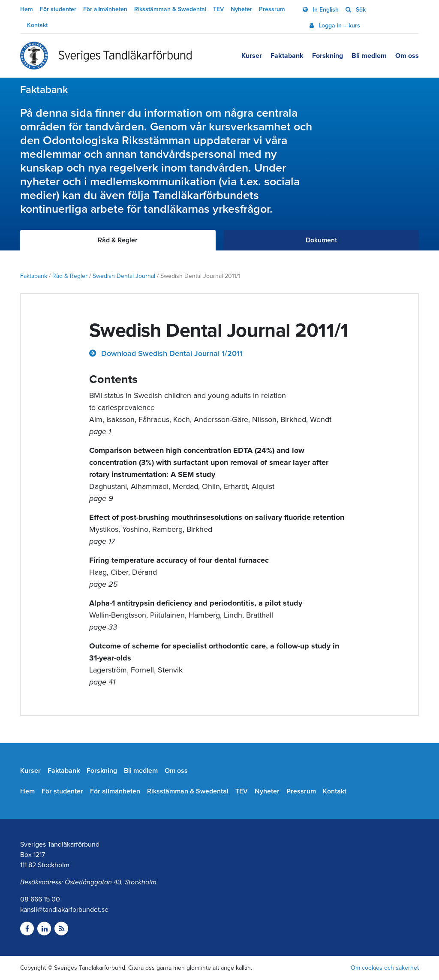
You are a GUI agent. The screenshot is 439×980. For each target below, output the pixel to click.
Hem (27, 9)
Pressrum (272, 9)
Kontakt (37, 25)
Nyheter (241, 9)
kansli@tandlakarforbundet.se (64, 910)
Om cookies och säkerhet (385, 968)
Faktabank (287, 56)
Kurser (252, 56)
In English (325, 10)
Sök (360, 10)
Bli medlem (369, 56)
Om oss (407, 56)
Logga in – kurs (338, 26)
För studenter (58, 9)
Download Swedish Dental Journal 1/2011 (171, 353)
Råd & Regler (70, 276)
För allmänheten (105, 9)
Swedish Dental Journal (124, 276)
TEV (218, 9)
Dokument (321, 240)
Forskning (328, 56)
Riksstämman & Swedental (170, 9)
